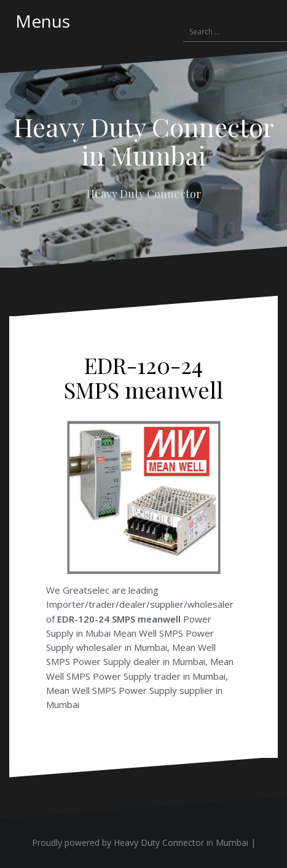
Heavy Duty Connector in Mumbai (144, 141)
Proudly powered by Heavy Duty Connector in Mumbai (140, 842)
